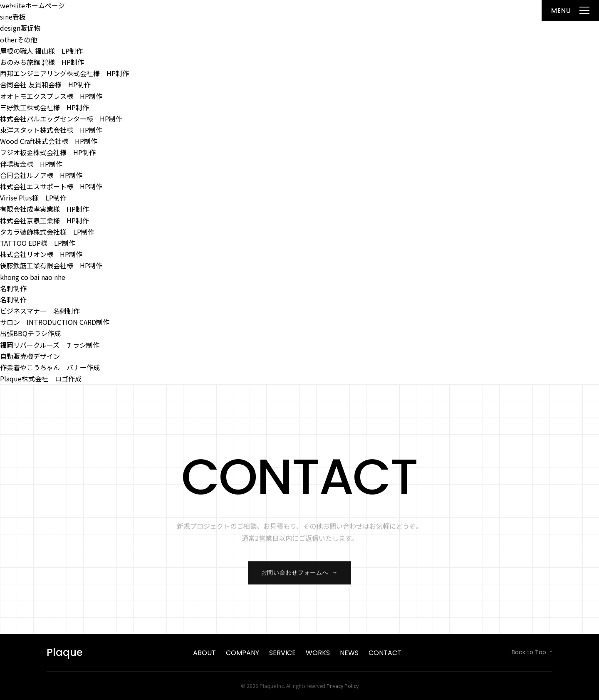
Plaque (26, 10)
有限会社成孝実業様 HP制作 (45, 209)
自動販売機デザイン (30, 356)
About (204, 653)
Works (318, 653)
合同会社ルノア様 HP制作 (41, 175)
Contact (385, 653)
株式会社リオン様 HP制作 (41, 254)
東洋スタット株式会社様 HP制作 (51, 130)
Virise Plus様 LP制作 (33, 198)
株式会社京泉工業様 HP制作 (45, 220)
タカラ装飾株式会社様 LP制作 (47, 232)
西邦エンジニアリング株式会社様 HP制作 (64, 73)
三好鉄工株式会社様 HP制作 (45, 107)
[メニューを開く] (570, 10)
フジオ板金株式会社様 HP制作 (48, 152)
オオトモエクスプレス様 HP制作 (51, 96)
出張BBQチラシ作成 (30, 333)
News (349, 653)
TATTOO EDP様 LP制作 (38, 243)
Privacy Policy (343, 686)
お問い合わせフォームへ (299, 576)
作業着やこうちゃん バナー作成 (50, 367)
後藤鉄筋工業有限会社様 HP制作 (51, 265)
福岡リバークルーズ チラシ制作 (50, 345)
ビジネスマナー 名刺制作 (40, 311)
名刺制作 (13, 288)
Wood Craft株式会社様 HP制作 (49, 141)
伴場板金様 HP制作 (31, 164)
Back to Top (532, 653)
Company (243, 653)
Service (282, 653)
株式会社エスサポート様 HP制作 (51, 186)
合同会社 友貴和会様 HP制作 (45, 84)
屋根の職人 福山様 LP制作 (41, 51)
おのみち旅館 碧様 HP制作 (42, 62)
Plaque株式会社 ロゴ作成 (41, 378)
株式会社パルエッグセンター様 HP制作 (61, 119)
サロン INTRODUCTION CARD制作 (55, 322)
